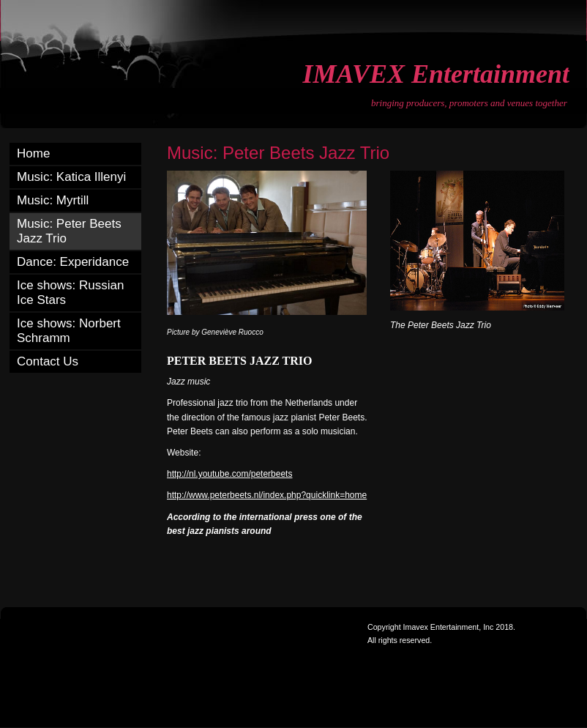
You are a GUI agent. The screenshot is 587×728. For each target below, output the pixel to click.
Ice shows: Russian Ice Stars (70, 293)
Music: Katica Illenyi (71, 177)
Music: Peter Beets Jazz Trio (69, 231)
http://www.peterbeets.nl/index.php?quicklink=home (267, 495)
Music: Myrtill (53, 200)
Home (33, 153)
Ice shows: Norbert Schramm (69, 331)
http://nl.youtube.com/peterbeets (229, 474)
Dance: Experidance (73, 262)
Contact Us (48, 361)
